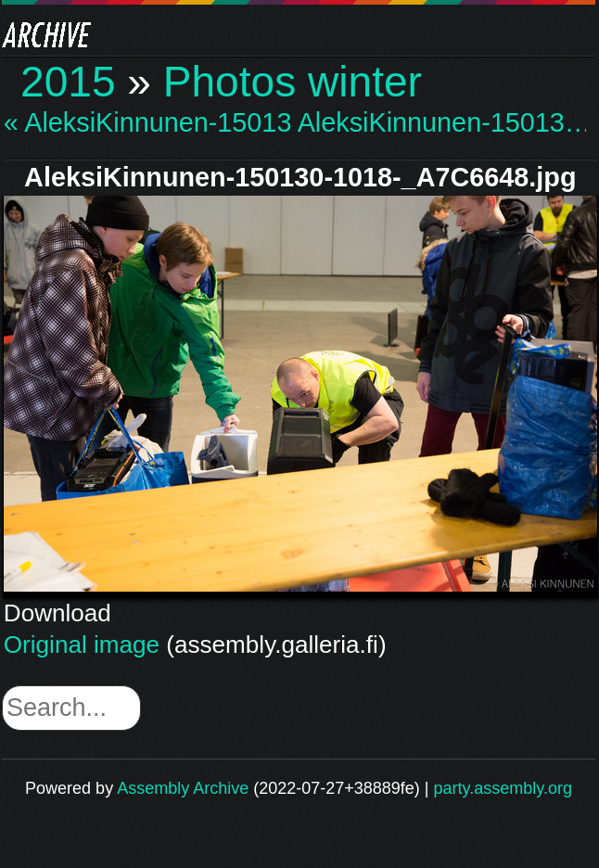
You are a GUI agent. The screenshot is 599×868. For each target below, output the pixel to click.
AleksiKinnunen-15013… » (442, 123)
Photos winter (293, 82)
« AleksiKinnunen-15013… (148, 123)
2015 (68, 82)
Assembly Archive (183, 788)
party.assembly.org (503, 788)
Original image (82, 645)
